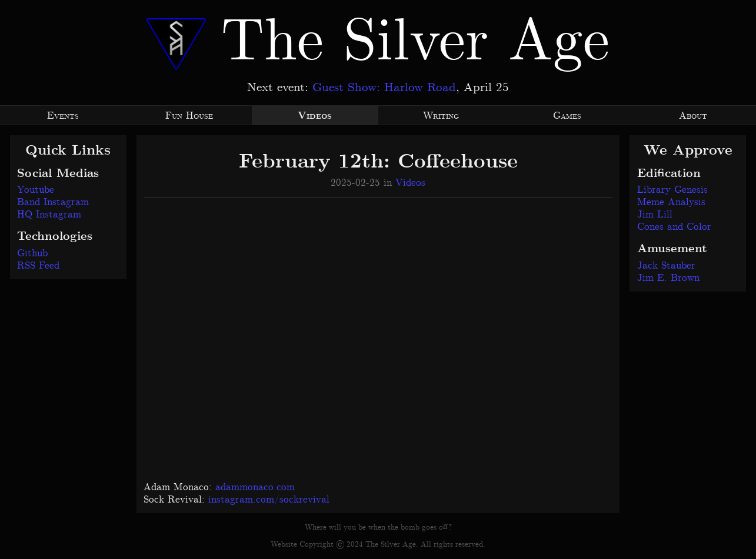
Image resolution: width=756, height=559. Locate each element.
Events (63, 116)
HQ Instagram (49, 215)
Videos (410, 183)
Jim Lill (655, 215)
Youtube (36, 190)
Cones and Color (674, 227)
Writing (441, 116)
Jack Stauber (666, 266)
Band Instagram (53, 202)
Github (32, 253)
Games (567, 116)
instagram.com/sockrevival (269, 500)
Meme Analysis (671, 202)
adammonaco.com (255, 487)
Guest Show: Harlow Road (384, 88)
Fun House (189, 116)
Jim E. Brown (668, 278)
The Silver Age (378, 43)
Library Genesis (672, 190)
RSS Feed (38, 266)
